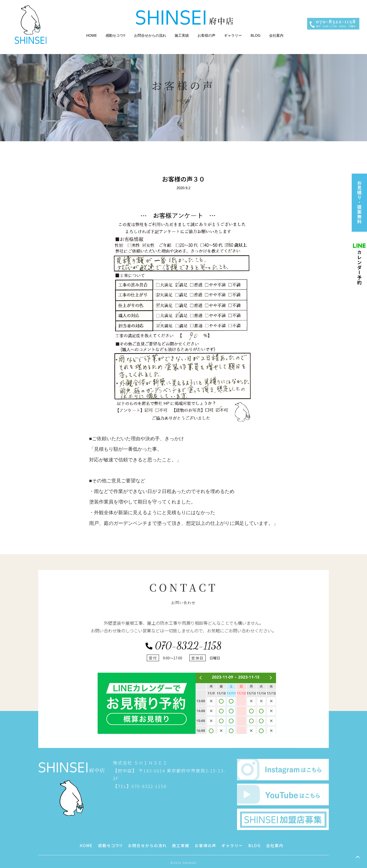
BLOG (255, 35)
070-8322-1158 (183, 750)
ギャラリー (233, 35)
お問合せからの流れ (150, 35)
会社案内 (276, 35)
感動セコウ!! (115, 35)
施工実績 (182, 35)
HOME (91, 35)
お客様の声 (206, 35)
